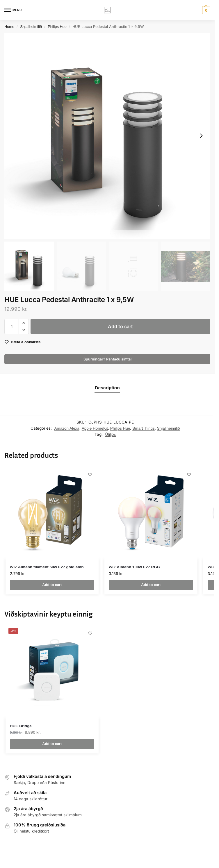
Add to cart (120, 326)
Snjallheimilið (31, 27)
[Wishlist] (90, 475)
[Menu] (13, 10)
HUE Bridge (21, 726)
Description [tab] (107, 388)
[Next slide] (201, 136)
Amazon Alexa (67, 428)
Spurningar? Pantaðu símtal (107, 359)
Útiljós (111, 434)
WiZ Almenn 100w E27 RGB (134, 567)
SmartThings (144, 428)
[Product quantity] (12, 326)
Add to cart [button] (52, 585)
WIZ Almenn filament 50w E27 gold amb (47, 567)
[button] (205, 10)
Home (9, 27)
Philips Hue (57, 27)
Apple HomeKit (95, 428)
